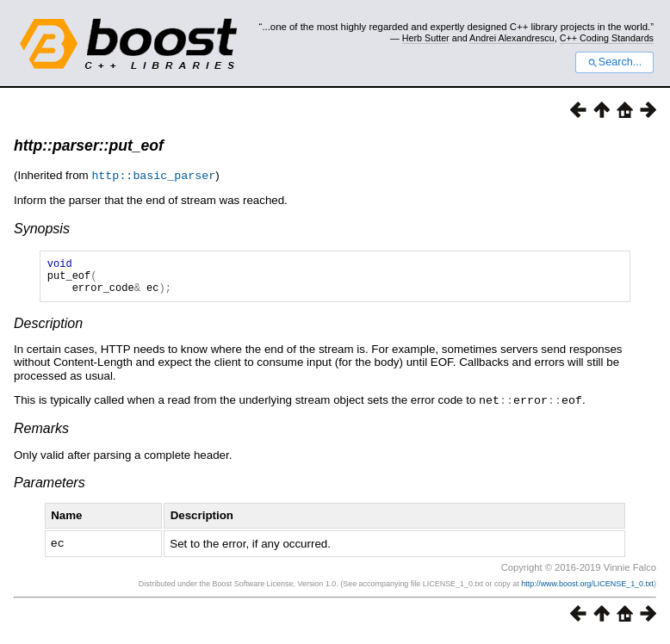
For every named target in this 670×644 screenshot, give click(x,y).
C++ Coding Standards (607, 38)
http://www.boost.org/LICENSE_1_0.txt (587, 589)
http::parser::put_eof (89, 146)
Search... (614, 62)
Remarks (41, 434)
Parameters (50, 489)
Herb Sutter (426, 38)
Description (48, 330)
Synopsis (42, 228)
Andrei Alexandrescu (512, 38)
